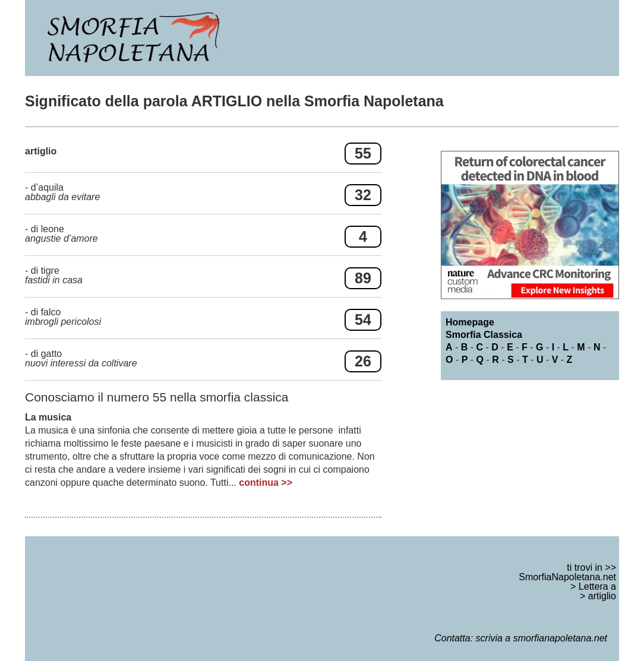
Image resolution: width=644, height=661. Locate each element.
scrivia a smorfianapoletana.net (542, 638)
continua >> (266, 483)
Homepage (470, 322)
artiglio (602, 596)
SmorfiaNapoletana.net (567, 577)
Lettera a (597, 586)
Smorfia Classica (484, 335)
